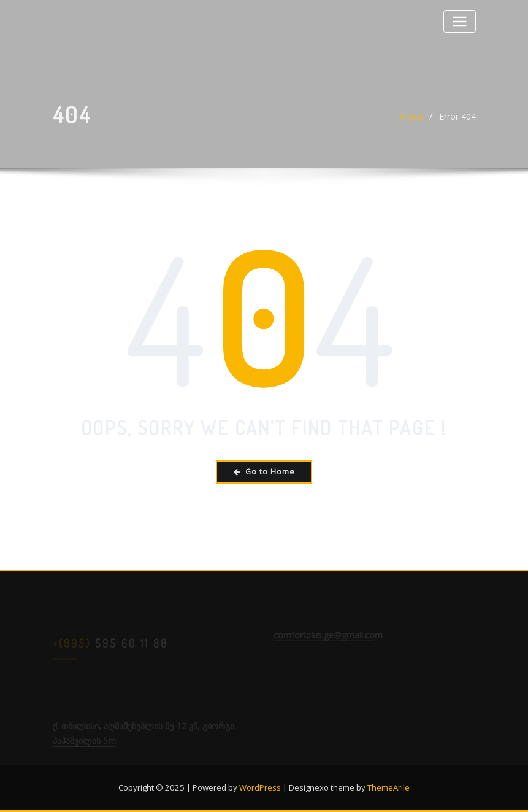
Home (412, 121)
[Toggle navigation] (459, 21)
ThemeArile (388, 787)
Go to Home (264, 472)
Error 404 (457, 121)
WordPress (260, 787)
